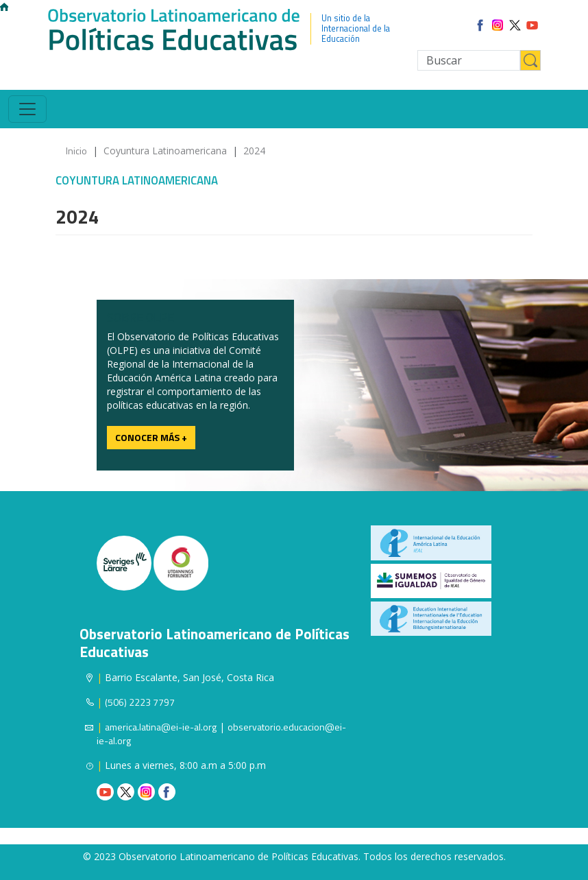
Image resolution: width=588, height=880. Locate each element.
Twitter (126, 792)
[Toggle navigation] (27, 109)
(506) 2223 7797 (140, 702)
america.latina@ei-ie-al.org (161, 727)
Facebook (167, 792)
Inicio (76, 151)
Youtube (105, 792)
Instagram (146, 792)
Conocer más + (151, 437)
